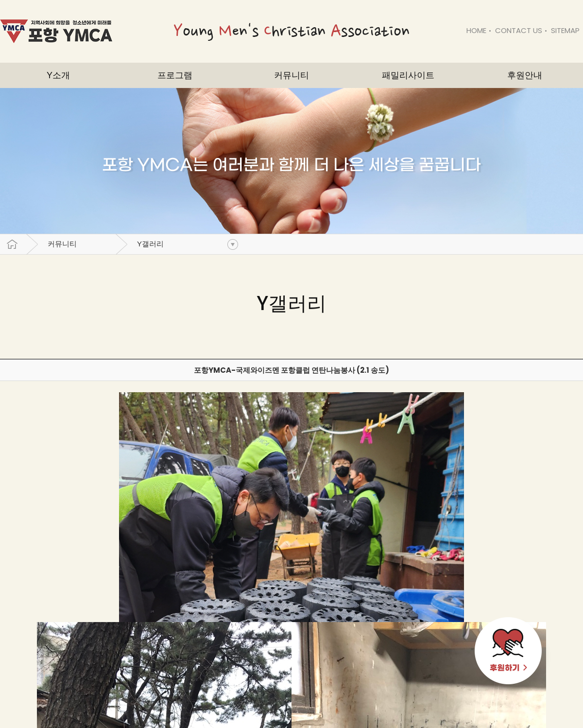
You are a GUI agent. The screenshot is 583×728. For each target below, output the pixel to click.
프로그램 (175, 75)
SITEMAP (565, 30)
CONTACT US (519, 30)
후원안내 (525, 75)
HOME (476, 30)
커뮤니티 (62, 244)
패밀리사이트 (408, 75)
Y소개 (58, 75)
